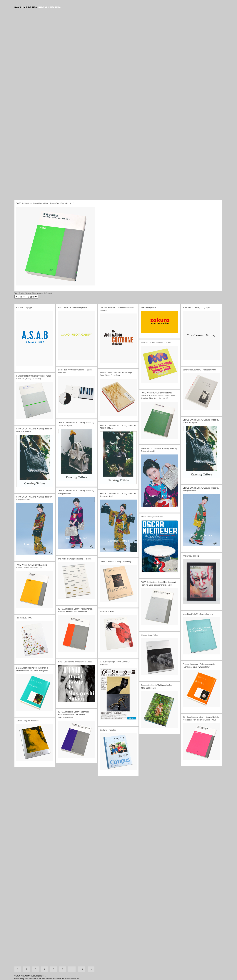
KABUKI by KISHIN (191, 556)
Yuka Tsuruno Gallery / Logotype (196, 307)
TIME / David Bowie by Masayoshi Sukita (75, 662)
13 (82, 969)
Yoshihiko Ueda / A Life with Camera (198, 614)
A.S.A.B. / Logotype (24, 307)
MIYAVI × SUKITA (107, 612)
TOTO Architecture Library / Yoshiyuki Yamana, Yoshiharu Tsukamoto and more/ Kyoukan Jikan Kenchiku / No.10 (158, 396)
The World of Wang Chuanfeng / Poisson (75, 559)
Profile (21, 293)
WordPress (29, 979)
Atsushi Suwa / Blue (150, 635)
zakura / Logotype (149, 307)
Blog (34, 293)
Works (28, 293)
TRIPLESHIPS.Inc (72, 979)
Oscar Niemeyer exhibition (152, 517)
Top (16, 293)
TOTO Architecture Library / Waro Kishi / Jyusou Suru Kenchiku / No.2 (45, 203)
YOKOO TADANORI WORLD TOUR (156, 343)
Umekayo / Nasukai (108, 730)
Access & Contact (45, 293)
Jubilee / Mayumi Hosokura (27, 721)
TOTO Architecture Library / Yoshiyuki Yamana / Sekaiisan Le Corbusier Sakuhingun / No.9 (73, 715)
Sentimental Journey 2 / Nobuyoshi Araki (200, 370)
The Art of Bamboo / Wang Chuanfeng (115, 562)
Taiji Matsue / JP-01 (24, 618)
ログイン (43, 976)
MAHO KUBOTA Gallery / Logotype (72, 307)
